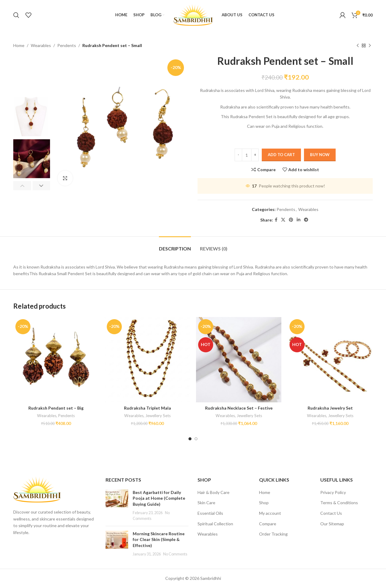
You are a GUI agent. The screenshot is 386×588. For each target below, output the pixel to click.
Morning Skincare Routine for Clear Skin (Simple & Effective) (159, 539)
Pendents (67, 45)
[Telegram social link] (306, 220)
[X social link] (283, 220)
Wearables (41, 45)
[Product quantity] (247, 155)
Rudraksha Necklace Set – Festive (239, 408)
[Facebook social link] (276, 220)
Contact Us (331, 513)
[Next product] (370, 46)
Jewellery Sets (158, 416)
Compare (268, 524)
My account (270, 513)
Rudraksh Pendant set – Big (56, 408)
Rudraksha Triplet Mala (147, 408)
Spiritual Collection (215, 524)
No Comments (175, 554)
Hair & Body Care (214, 492)
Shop (264, 503)
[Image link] (37, 489)
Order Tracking (273, 534)
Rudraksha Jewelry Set (330, 408)
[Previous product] (358, 46)
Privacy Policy (333, 492)
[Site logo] (193, 15)
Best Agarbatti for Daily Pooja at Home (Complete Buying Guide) (159, 498)
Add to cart (281, 155)
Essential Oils (210, 513)
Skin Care (206, 503)
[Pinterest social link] (291, 220)
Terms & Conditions (339, 503)
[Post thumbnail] (117, 505)
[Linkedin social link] (299, 220)
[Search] (16, 15)
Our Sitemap (332, 524)
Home (19, 45)
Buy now (320, 155)
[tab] (175, 245)
